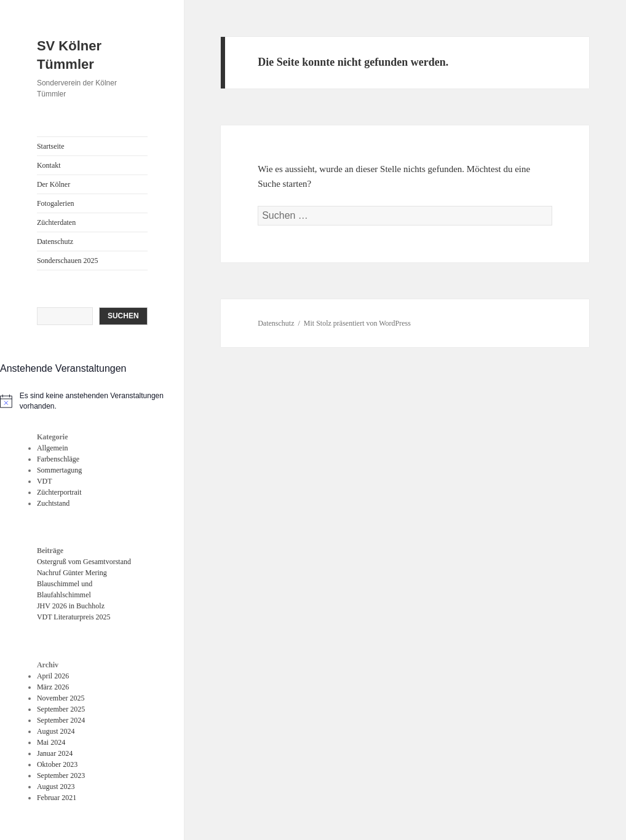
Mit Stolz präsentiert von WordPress (357, 323)
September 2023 (61, 775)
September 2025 (61, 709)
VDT (45, 481)
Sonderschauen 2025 (68, 261)
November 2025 (61, 698)
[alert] (92, 401)
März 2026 (53, 687)
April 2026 (53, 676)
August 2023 (56, 787)
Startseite (51, 146)
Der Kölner (53, 184)
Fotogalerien (56, 203)
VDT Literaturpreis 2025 (74, 617)
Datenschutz (55, 241)
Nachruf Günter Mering (72, 573)
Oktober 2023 (57, 764)
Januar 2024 (55, 753)
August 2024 (56, 731)
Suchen (123, 316)
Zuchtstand (53, 503)
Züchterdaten (56, 222)
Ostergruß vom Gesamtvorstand (84, 562)
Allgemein (53, 448)
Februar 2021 (57, 798)
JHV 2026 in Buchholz (71, 606)
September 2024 (61, 720)
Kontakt (49, 165)
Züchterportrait (59, 492)
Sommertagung (59, 470)
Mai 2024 (51, 742)
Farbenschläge (58, 459)
